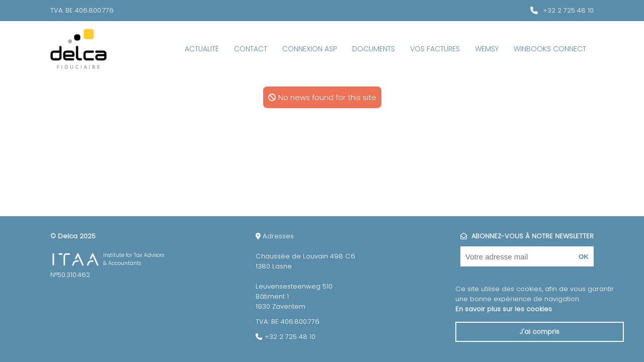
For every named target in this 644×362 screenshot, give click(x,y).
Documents (374, 49)
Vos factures (435, 49)
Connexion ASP (310, 49)
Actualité (202, 49)
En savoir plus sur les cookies (504, 309)
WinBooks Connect (550, 49)
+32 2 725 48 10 (568, 10)
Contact (251, 49)
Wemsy (487, 49)
